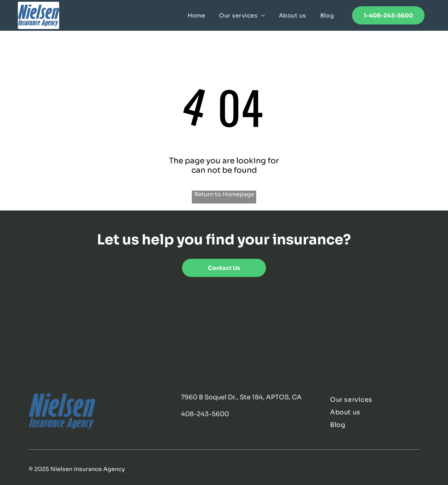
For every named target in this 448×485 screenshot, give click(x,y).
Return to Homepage (224, 194)
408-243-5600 (205, 414)
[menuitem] (197, 15)
